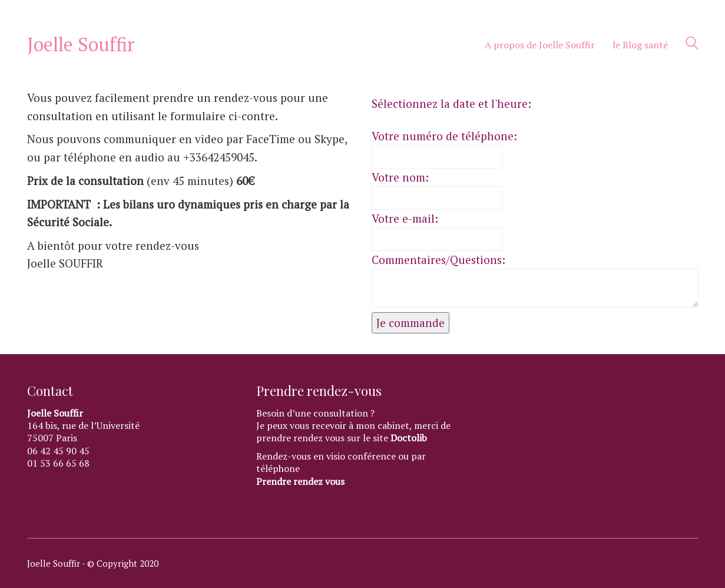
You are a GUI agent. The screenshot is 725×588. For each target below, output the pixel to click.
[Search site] (692, 45)
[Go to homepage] (81, 44)
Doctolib (409, 438)
